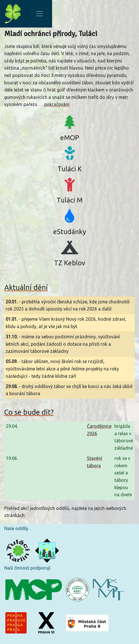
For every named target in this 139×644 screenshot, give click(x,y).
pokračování (57, 104)
